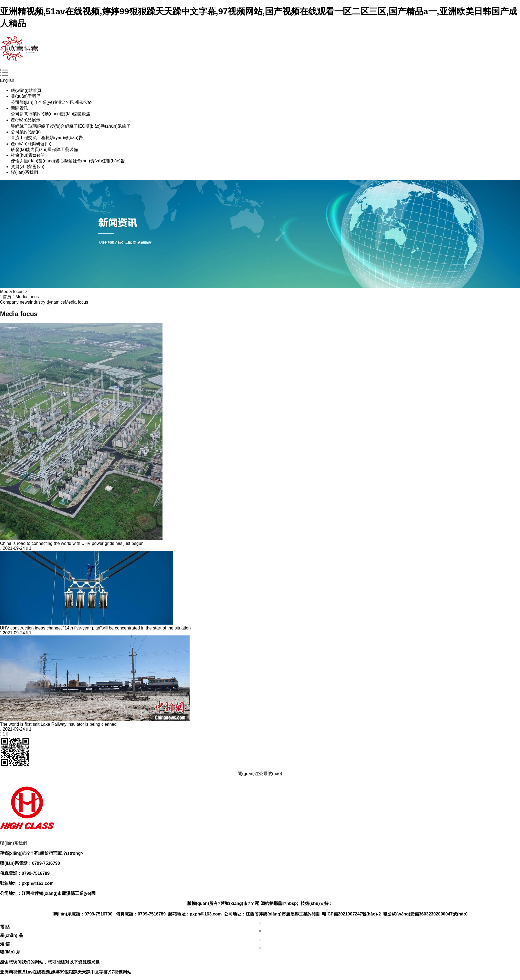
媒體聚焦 (82, 114)
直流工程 (19, 138)
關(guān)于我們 (26, 96)
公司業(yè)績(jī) (26, 132)
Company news (15, 302)
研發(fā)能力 (23, 150)
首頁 (7, 297)
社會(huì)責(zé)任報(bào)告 (99, 161)
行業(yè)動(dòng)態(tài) (51, 114)
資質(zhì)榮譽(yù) (28, 167)
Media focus (27, 297)
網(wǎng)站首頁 (26, 90)
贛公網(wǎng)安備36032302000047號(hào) (425, 914)
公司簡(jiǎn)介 (24, 102)
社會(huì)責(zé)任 (28, 155)
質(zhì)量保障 (48, 150)
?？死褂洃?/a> (77, 102)
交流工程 (37, 138)
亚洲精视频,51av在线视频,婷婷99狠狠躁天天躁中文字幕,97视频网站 (66, 972)
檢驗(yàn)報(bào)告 (64, 138)
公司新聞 (19, 114)
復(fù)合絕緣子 (64, 126)
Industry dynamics (47, 302)
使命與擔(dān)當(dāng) (33, 161)
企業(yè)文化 (50, 102)
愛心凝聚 (64, 161)
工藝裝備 (69, 150)
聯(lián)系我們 (24, 172)
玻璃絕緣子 (39, 126)
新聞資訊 (19, 108)
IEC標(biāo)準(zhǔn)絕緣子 (104, 126)
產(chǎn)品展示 (26, 120)
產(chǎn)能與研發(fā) (31, 144)
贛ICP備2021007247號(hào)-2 (351, 914)
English (7, 80)
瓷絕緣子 (19, 126)
